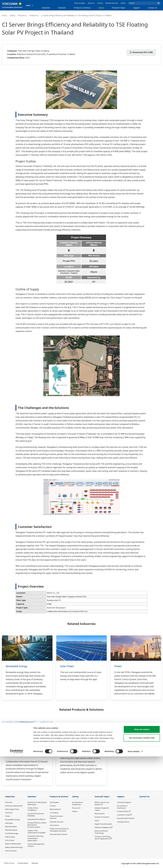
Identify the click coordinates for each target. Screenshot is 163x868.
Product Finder (123, 811)
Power (118, 666)
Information (54, 806)
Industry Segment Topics (102, 809)
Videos (75, 811)
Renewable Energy (17, 666)
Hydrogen (9, 823)
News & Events (80, 3)
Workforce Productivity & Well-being (37, 804)
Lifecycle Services (57, 825)
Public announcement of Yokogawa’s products (59, 834)
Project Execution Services (56, 821)
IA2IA (97, 821)
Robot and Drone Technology (101, 832)
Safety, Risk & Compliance (33, 809)
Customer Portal (123, 815)
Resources (22, 15)
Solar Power (67, 666)
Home (4, 15)
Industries (46, 8)
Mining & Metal (11, 827)
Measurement (55, 813)
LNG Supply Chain (12, 809)
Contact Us (152, 8)
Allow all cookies (142, 841)
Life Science (54, 829)
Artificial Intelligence (102, 828)
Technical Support (124, 802)
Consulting (54, 816)
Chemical (9, 813)
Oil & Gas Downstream (14, 806)
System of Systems (102, 817)
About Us (91, 3)
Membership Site (112, 3)
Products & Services (82, 8)
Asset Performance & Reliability (36, 815)
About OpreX (100, 814)
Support (137, 8)
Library (101, 8)
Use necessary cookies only (142, 849)
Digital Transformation (103, 824)
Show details (134, 863)
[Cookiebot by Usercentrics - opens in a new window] (16, 863)
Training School (123, 822)
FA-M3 (64, 752)
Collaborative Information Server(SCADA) (22, 754)
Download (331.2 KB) (141, 52)
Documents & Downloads (77, 804)
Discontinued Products (126, 818)
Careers (100, 3)
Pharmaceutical (11, 830)
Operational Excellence (36, 819)
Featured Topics (119, 8)
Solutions (62, 8)
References (34, 15)
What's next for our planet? (102, 804)
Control (53, 810)
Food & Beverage (12, 834)
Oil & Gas (9, 802)
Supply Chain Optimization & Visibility (36, 832)
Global (123, 3)
